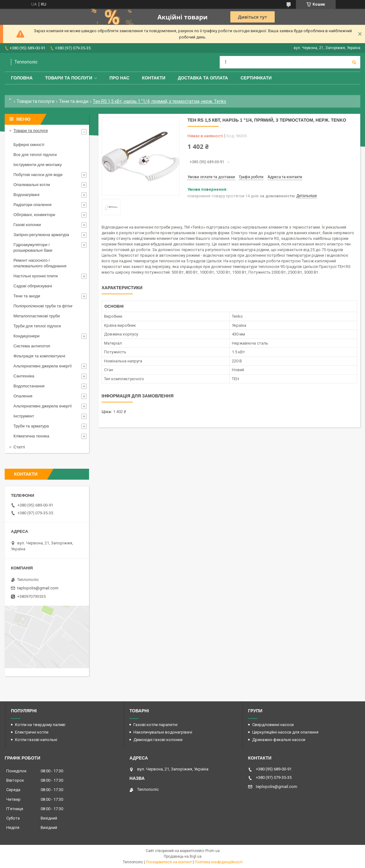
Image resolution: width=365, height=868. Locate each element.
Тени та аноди (74, 101)
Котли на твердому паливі (40, 725)
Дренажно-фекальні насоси (279, 740)
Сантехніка (24, 376)
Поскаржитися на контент (169, 862)
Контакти (154, 78)
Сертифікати (256, 78)
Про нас (119, 78)
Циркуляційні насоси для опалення (285, 732)
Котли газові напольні (36, 740)
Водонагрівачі (26, 195)
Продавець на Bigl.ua (183, 856)
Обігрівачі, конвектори (34, 215)
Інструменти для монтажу (37, 165)
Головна (22, 78)
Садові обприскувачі (33, 286)
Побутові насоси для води (38, 175)
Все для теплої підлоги (35, 155)
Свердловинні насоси (273, 725)
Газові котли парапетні (155, 725)
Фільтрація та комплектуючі (39, 356)
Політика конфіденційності (219, 862)
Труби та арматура (31, 426)
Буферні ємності (29, 145)
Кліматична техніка (31, 436)
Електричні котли (32, 732)
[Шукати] (354, 62)
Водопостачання (29, 386)
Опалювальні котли (32, 185)
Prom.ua (212, 851)
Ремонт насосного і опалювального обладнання (40, 263)
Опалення (23, 396)
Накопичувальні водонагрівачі (163, 732)
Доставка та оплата (203, 78)
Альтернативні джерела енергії (42, 366)
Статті (19, 447)
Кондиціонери (26, 336)
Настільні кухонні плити (36, 276)
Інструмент (24, 416)
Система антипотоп (32, 346)
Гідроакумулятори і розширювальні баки (33, 247)
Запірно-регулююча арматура (41, 235)
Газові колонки (27, 225)
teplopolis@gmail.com (38, 588)
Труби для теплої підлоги (37, 326)
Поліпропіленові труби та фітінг (43, 306)
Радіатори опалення (32, 205)
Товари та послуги (69, 78)
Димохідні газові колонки (158, 740)
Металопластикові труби (37, 316)
